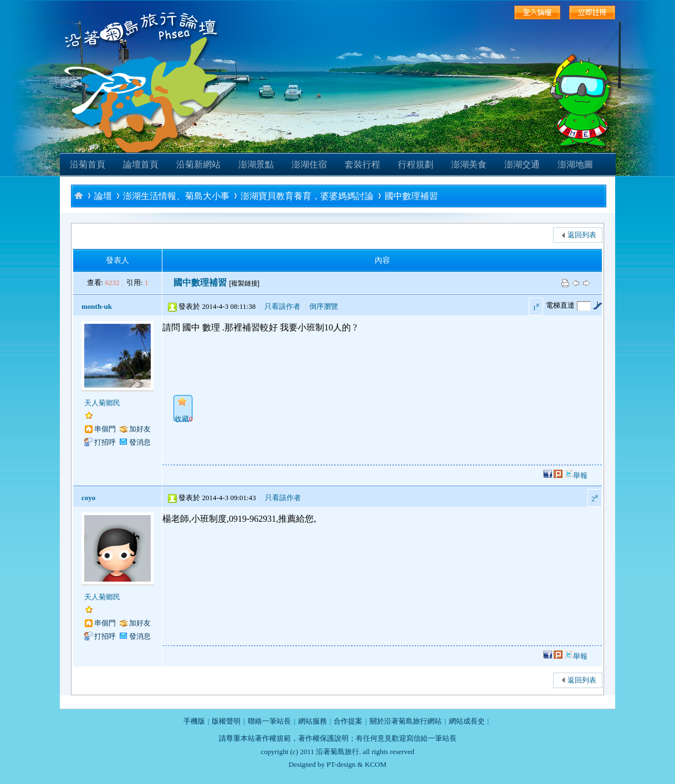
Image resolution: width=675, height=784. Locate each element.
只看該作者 (282, 306)
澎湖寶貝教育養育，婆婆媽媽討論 (307, 196)
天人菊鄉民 (102, 403)
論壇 (103, 196)
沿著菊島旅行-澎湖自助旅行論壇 (79, 195)
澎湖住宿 (309, 164)
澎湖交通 (522, 164)
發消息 (140, 442)
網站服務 (313, 721)
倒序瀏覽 (324, 306)
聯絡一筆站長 (269, 721)
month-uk (97, 306)
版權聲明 (226, 721)
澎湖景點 (256, 164)
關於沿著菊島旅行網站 (406, 721)
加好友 (140, 429)
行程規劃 (416, 164)
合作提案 (348, 721)
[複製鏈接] (244, 283)
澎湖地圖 (575, 164)
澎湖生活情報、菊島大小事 (176, 196)
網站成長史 (467, 721)
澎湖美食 (469, 164)
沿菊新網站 (198, 164)
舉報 (580, 475)
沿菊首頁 (88, 164)
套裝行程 (362, 164)
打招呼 (105, 442)
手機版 (194, 721)
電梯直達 (560, 305)
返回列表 (582, 235)
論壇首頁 (141, 164)
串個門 (105, 429)
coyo (88, 498)
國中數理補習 (411, 196)
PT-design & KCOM (356, 764)
